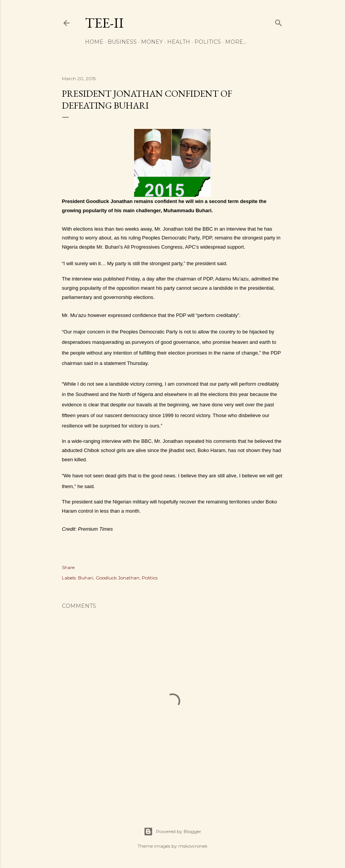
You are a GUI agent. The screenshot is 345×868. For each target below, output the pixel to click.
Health (179, 42)
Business (122, 42)
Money (152, 42)
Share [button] (68, 567)
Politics (208, 42)
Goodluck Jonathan (118, 578)
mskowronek (193, 846)
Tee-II (104, 23)
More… (236, 42)
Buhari (86, 578)
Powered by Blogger (172, 832)
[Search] (279, 21)
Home (94, 42)
